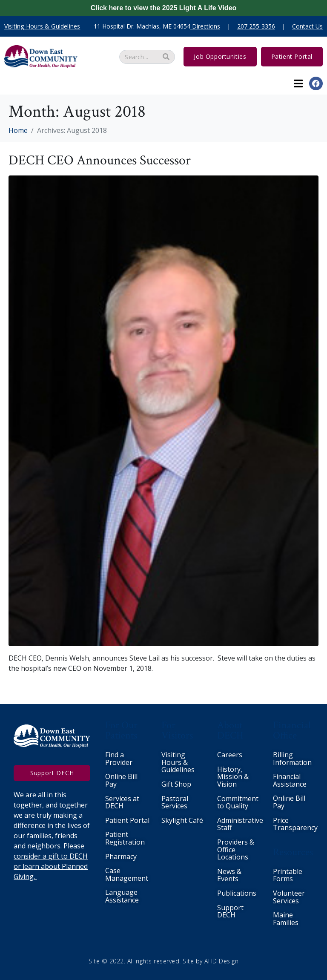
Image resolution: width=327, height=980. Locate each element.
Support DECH (230, 911)
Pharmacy (121, 856)
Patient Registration (125, 838)
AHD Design (221, 961)
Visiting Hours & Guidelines (178, 762)
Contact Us (307, 26)
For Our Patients (121, 730)
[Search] (166, 57)
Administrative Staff (240, 824)
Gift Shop (176, 784)
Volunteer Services (289, 897)
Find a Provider (119, 759)
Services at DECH (122, 802)
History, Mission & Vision (233, 777)
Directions (206, 26)
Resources (293, 852)
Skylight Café (182, 820)
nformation (293, 762)
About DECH (230, 730)
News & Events (229, 875)
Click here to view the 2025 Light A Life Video (164, 8)
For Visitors (177, 730)
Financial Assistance (290, 780)
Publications (237, 893)
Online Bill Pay (121, 780)
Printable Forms (288, 875)
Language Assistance (122, 896)
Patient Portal (127, 820)
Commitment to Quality (238, 802)
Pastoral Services (175, 802)
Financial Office (292, 730)
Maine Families (286, 919)
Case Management (127, 874)
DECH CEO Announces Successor (100, 160)
